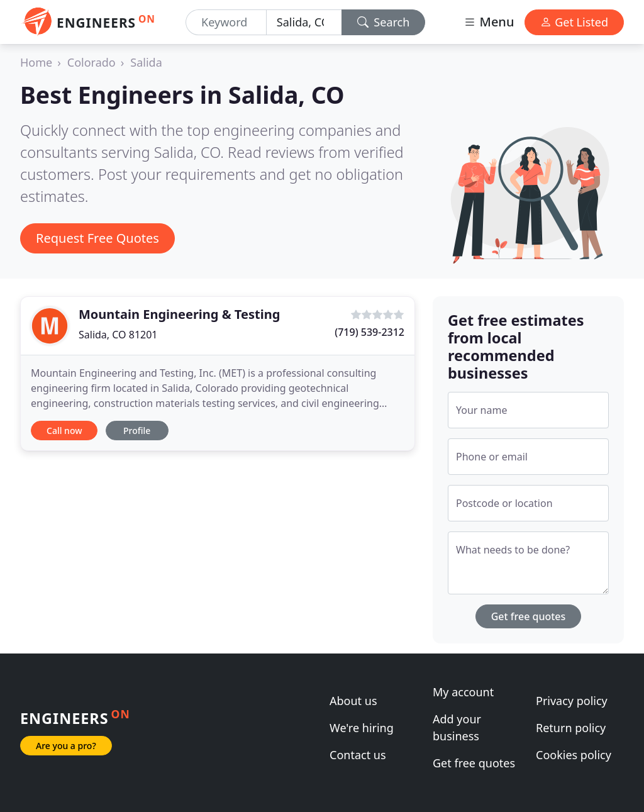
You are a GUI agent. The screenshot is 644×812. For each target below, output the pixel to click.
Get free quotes (529, 616)
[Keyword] (226, 22)
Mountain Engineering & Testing (179, 314)
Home (36, 62)
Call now (64, 431)
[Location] (304, 22)
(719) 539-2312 (369, 332)
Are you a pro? (66, 746)
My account (463, 692)
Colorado (92, 62)
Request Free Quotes (97, 238)
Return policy (571, 728)
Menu (489, 22)
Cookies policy (574, 755)
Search (384, 22)
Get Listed (574, 22)
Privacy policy (572, 701)
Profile (137, 431)
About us (353, 701)
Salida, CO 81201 (118, 335)
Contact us (358, 755)
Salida (146, 62)
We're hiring (362, 728)
